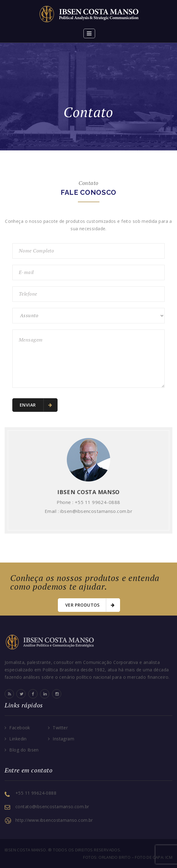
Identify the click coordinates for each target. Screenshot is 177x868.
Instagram (63, 739)
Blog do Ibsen (24, 750)
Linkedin (18, 739)
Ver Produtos (90, 605)
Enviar (36, 405)
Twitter (60, 728)
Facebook (20, 728)
